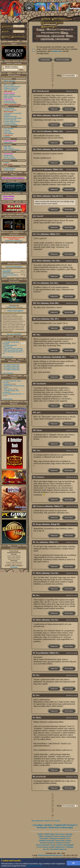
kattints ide (57, 51)
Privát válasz (69, 109)
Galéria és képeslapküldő (65, 845)
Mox (38, 303)
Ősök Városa (60, 834)
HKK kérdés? (8, 389)
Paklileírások (8, 155)
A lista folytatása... (8, 357)
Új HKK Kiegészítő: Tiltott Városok (10, 346)
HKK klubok (8, 98)
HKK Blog (7, 146)
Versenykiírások (9, 108)
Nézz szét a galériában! (14, 334)
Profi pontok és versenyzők (13, 113)
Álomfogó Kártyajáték (57, 838)
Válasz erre (54, 109)
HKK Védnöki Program (12, 150)
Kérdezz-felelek (9, 170)
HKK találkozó (9, 133)
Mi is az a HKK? (9, 85)
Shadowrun (51, 843)
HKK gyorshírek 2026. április (13, 350)
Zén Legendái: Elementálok (7, 271)
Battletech (60, 843)
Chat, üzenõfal (9, 129)
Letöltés (7, 163)
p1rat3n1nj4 (41, 777)
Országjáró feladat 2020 (12, 370)
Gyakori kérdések (10, 168)
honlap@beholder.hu (14, 553)
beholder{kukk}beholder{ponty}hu (50, 855)
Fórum (40, 29)
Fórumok (7, 130)
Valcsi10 (40, 131)
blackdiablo (41, 384)
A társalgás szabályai (42, 825)
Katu (39, 319)
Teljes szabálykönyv (10, 90)
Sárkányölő (48, 836)
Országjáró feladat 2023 (12, 366)
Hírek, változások (10, 81)
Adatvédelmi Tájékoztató (8, 198)
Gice (38, 234)
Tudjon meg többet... (35, 866)
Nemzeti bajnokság (10, 120)
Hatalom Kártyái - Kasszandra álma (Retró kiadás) (10, 275)
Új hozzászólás (45, 60)
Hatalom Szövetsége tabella (13, 118)
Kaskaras (40, 477)
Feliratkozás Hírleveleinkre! (13, 178)
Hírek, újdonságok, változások (53, 34)
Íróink (67, 843)
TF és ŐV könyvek (10, 159)
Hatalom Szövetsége (10, 116)
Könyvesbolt (60, 841)
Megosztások (8, 142)
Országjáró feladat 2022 (12, 368)
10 (52, 85)
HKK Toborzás (9, 148)
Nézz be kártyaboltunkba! (14, 267)
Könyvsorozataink (42, 845)
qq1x (39, 412)
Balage (38, 524)
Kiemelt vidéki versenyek (12, 121)
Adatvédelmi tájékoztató (58, 849)
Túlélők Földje (11, 307)
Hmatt (39, 430)
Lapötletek (7, 384)
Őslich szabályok (9, 95)
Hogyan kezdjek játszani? (12, 86)
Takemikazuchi (43, 91)
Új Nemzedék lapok (10, 103)
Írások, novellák (9, 157)
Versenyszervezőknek (11, 125)
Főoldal (40, 834)
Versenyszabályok (10, 123)
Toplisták (7, 137)
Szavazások (8, 132)
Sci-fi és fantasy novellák (46, 847)
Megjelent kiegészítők (11, 88)
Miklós (39, 116)
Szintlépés (7, 115)
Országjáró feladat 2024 (12, 365)
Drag (38, 653)
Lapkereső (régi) (9, 101)
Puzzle (56, 836)
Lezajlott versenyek (10, 110)
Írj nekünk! (14, 567)
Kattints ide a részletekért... (14, 241)
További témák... (8, 399)
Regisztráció (60, 847)
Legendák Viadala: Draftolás (13, 348)
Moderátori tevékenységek (61, 827)
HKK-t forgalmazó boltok (12, 96)
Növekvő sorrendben (63, 60)
